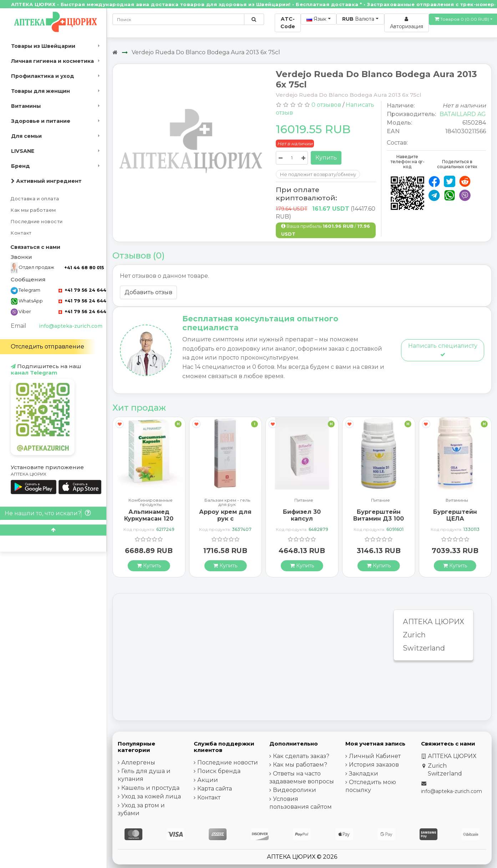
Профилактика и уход (43, 76)
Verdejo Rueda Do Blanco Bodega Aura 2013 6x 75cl (206, 52)
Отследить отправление (47, 347)
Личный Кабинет (375, 756)
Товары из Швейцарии (43, 46)
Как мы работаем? (300, 765)
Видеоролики (295, 790)
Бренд (21, 166)
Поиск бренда (219, 771)
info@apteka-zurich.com (71, 326)
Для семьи (26, 136)
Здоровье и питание (41, 121)
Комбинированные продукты (151, 502)
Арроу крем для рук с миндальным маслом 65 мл (225, 522)
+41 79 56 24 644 (82, 290)
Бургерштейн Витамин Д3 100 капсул (379, 519)
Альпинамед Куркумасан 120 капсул (149, 519)
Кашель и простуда (150, 788)
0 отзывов (326, 105)
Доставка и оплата (35, 199)
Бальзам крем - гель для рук (227, 502)
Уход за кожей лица (151, 796)
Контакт (21, 233)
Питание (304, 500)
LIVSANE (23, 151)
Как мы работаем (33, 210)
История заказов (374, 765)
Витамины (26, 106)
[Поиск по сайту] (254, 19)
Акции (208, 780)
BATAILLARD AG (463, 114)
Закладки (364, 774)
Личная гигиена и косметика (52, 61)
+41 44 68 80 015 (84, 268)
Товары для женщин (40, 91)
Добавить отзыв (148, 292)
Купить (326, 158)
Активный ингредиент (46, 181)
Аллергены (138, 762)
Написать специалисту (443, 350)
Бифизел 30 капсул (302, 515)
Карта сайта (215, 789)
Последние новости (37, 222)
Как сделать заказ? (301, 756)
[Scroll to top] (53, 530)
